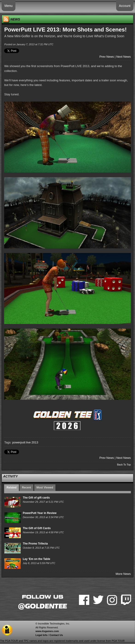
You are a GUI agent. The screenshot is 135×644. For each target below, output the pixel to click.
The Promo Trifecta (35, 544)
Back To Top (124, 465)
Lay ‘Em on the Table (36, 559)
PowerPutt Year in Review (40, 513)
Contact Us (56, 635)
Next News (124, 57)
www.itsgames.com (47, 631)
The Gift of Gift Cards (37, 528)
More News (123, 574)
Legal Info (41, 635)
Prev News (107, 57)
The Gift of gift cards (36, 498)
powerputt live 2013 (25, 442)
